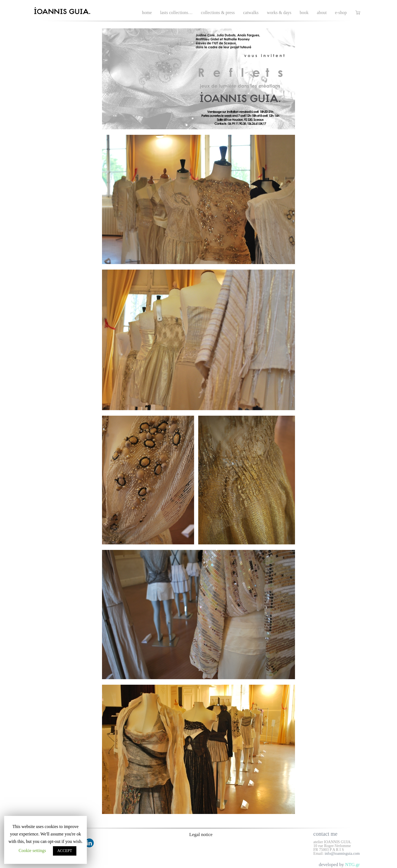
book (304, 13)
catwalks (251, 13)
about (322, 13)
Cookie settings (32, 850)
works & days (279, 13)
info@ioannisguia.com (342, 854)
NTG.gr (352, 865)
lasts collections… (176, 13)
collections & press (218, 13)
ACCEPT (65, 851)
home (147, 13)
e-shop (341, 13)
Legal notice (201, 835)
